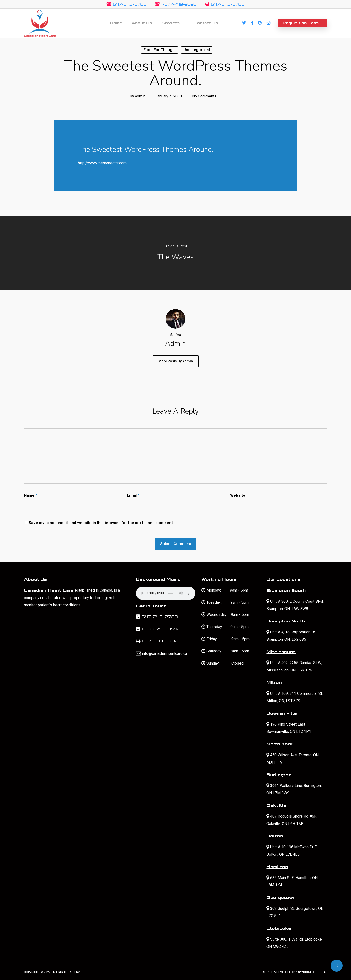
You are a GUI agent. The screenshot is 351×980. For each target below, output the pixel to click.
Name (31, 495)
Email (133, 495)
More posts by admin (176, 361)
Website (238, 495)
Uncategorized (197, 50)
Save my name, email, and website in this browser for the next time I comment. (101, 523)
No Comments (204, 96)
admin (140, 96)
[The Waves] (175, 253)
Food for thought (160, 50)
